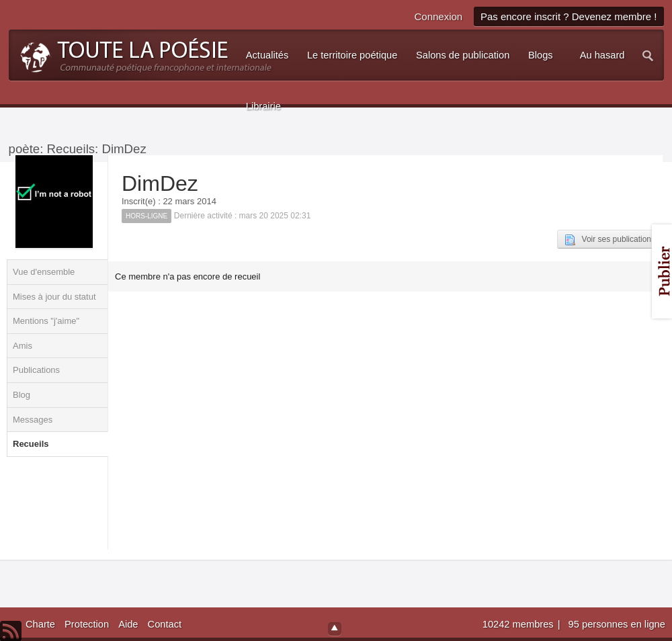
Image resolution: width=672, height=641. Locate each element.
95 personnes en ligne (617, 624)
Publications (36, 370)
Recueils (31, 444)
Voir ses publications (610, 240)
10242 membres (519, 624)
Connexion (438, 16)
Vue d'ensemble (44, 272)
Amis (23, 346)
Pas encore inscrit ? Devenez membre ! (569, 16)
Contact (165, 624)
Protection (87, 624)
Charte (40, 624)
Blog (22, 395)
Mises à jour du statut (54, 297)
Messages (33, 420)
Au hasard (602, 55)
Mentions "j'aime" (46, 321)
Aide (128, 624)
